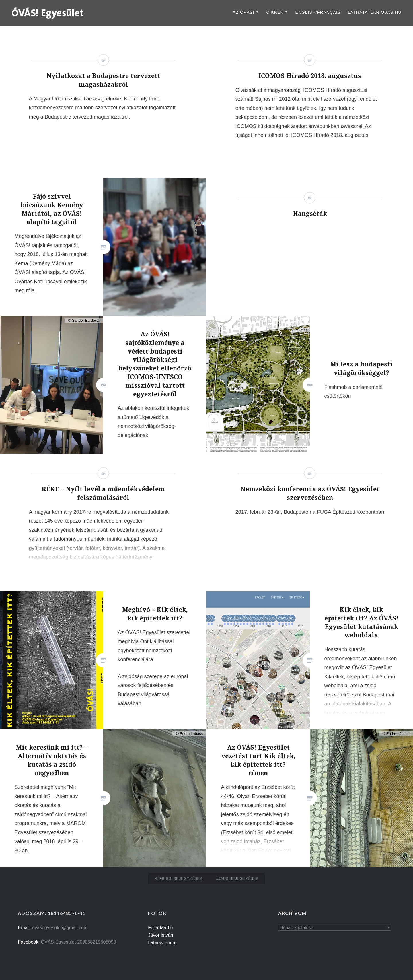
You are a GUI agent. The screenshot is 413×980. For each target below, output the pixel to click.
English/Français (318, 12)
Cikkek (275, 12)
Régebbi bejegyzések (179, 878)
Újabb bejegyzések (237, 878)
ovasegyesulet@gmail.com (60, 927)
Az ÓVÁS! (243, 12)
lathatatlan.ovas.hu (375, 12)
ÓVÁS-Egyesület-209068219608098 (79, 942)
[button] (48, 13)
